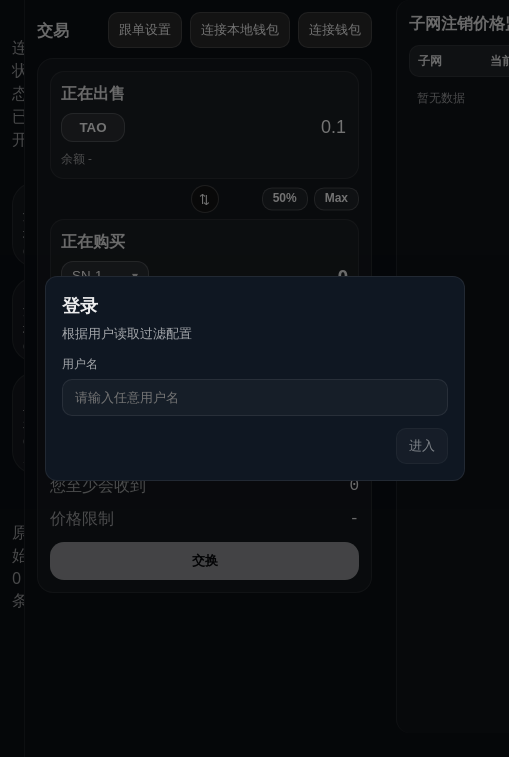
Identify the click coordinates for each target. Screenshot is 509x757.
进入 (422, 445)
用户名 (80, 363)
